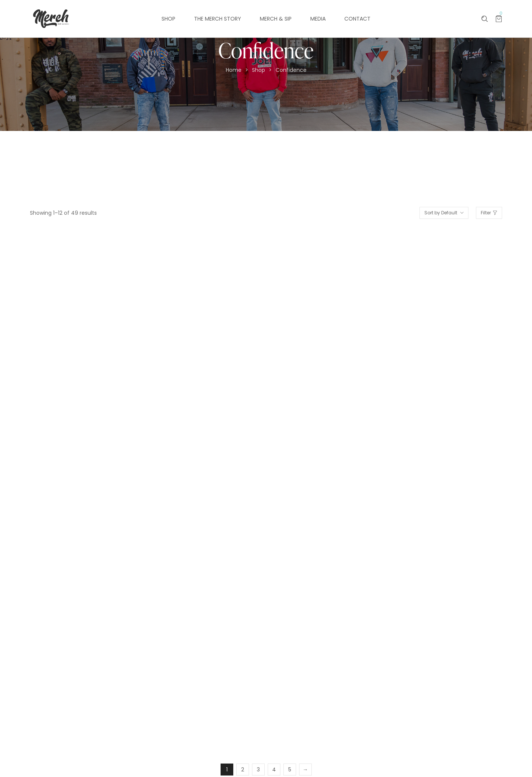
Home (234, 70)
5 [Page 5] (290, 770)
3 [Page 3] (258, 770)
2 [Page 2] (243, 770)
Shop (259, 70)
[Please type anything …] (485, 19)
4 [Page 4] (274, 770)
